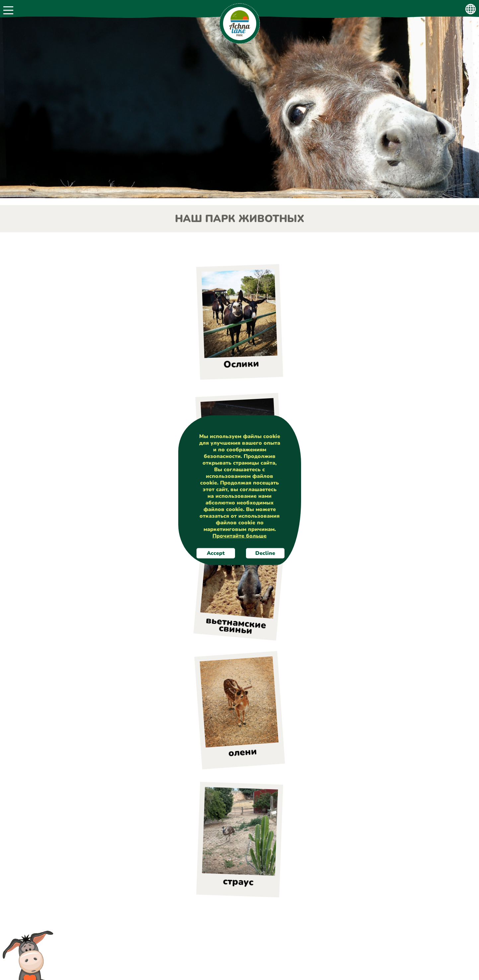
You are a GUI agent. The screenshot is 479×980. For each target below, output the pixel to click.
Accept (216, 553)
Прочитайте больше (239, 536)
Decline (265, 553)
